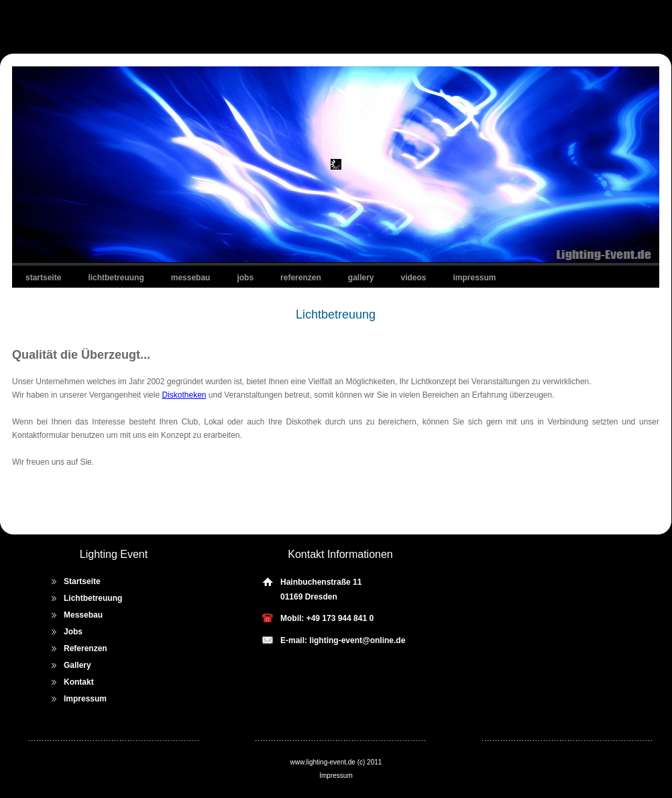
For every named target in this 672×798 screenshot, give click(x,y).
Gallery (361, 278)
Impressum (475, 278)
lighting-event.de (331, 762)
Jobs (245, 278)
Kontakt (79, 682)
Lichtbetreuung (116, 278)
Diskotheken (184, 395)
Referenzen (301, 278)
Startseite (43, 278)
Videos (414, 278)
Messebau (191, 278)
